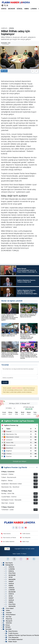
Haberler (4, 28)
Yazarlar (7, 613)
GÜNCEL (20, 9)
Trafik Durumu (25, 534)
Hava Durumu (6, 534)
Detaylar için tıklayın (20, 461)
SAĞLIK (10, 584)
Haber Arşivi (25, 542)
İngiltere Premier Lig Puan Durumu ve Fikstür (22, 635)
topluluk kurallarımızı (17, 388)
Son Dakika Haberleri (8, 542)
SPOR (9, 577)
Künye (6, 625)
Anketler (7, 623)
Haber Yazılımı (17, 554)
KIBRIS (27, 9)
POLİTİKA (10, 573)
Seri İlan (7, 617)
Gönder (5, 382)
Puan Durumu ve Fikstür (9, 538)
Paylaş (4, 71)
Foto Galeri (8, 608)
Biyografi (7, 621)
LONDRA (34, 9)
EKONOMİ (12, 9)
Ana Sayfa (8, 563)
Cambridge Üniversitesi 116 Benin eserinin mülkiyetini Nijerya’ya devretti (28, 315)
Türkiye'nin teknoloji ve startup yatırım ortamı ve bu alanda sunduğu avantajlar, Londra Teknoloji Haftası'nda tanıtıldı (29, 356)
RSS (7, 549)
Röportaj (7, 619)
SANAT (10, 581)
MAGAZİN (10, 579)
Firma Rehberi (9, 615)
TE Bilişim (24, 554)
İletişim (7, 627)
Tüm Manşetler (25, 538)
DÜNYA (4, 9)
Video (6, 610)
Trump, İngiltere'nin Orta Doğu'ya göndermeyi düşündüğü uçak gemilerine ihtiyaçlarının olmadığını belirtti (10, 317)
